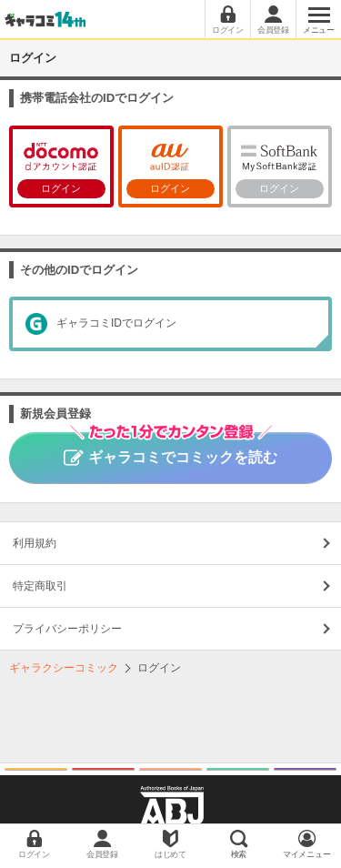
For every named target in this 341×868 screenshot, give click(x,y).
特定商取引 (40, 586)
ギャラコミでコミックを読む (170, 449)
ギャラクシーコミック (64, 668)
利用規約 (35, 543)
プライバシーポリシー (67, 629)
